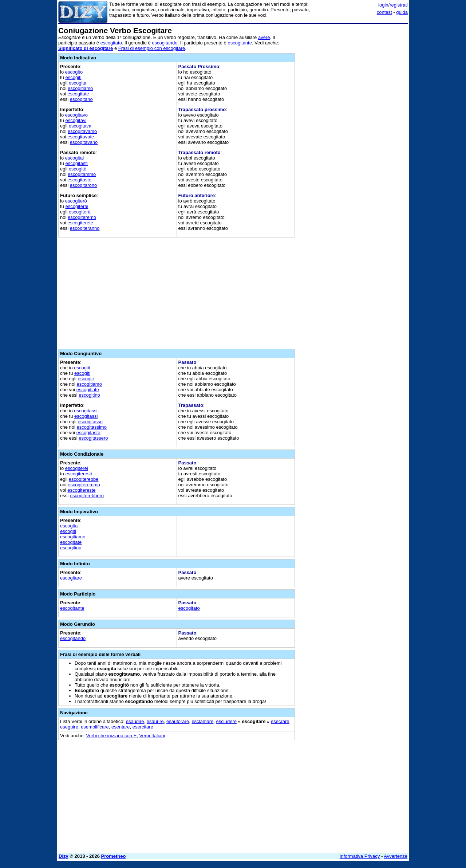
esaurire (155, 721)
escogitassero (93, 438)
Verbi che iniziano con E (112, 736)
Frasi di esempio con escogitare (152, 48)
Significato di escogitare (86, 48)
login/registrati (393, 5)
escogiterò (76, 201)
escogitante (240, 43)
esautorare (178, 721)
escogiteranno (85, 228)
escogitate (78, 94)
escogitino (89, 395)
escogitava (80, 126)
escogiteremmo (84, 485)
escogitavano (84, 142)
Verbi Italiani (152, 736)
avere (264, 37)
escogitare (71, 578)
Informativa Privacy (360, 856)
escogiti (73, 77)
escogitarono (83, 185)
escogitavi (76, 120)
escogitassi (86, 411)
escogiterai (77, 206)
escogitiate (88, 390)
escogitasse (90, 422)
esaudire (135, 721)
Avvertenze (396, 856)
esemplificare (95, 727)
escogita (78, 83)
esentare (121, 727)
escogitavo (76, 115)
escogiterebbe (84, 479)
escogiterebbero (87, 496)
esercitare (143, 727)
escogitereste (81, 490)
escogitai (74, 158)
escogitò (78, 169)
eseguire (69, 727)
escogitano (81, 99)
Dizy (64, 856)
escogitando (165, 43)
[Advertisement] (353, 136)
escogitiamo (80, 88)
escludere (226, 721)
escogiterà (80, 212)
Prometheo (114, 856)
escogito (74, 72)
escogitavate (81, 137)
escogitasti (76, 163)
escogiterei (77, 468)
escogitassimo (92, 427)
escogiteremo (82, 217)
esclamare (202, 721)
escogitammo (82, 174)
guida (402, 12)
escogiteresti (78, 474)
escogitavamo (82, 131)
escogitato (111, 43)
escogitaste (79, 180)
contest (384, 12)
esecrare (280, 721)
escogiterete (80, 223)
